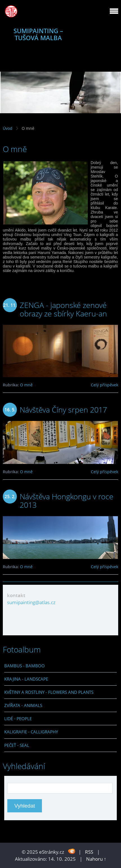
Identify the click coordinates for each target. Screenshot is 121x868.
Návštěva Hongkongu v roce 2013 (67, 501)
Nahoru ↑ (96, 859)
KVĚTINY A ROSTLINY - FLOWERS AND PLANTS (49, 692)
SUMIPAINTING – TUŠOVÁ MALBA (38, 34)
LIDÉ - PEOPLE (18, 719)
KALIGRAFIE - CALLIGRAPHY (31, 732)
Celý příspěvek (105, 385)
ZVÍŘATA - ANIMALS (23, 705)
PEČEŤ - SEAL (17, 745)
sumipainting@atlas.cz (31, 602)
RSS (89, 852)
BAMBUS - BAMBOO (24, 666)
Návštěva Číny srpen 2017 (63, 410)
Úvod (8, 128)
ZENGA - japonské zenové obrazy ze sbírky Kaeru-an (63, 309)
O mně (26, 385)
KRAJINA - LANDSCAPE (26, 679)
